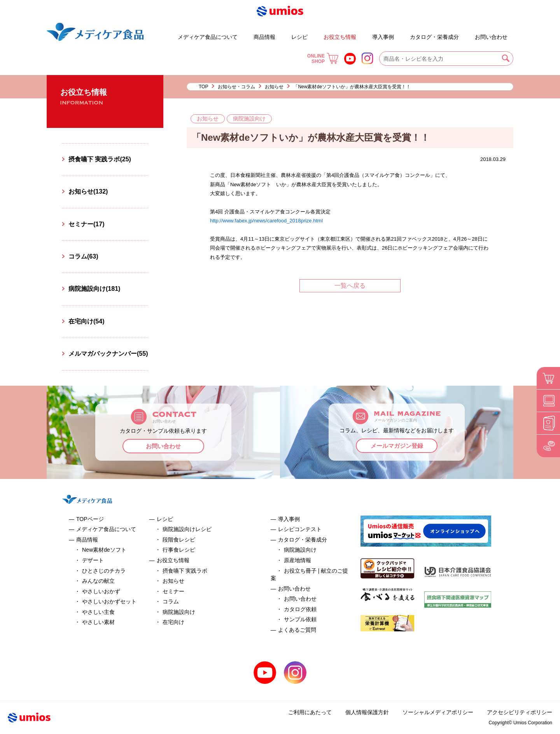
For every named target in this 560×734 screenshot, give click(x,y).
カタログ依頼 (300, 609)
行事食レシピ (179, 550)
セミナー (173, 591)
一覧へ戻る (350, 286)
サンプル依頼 (300, 619)
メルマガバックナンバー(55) (108, 354)
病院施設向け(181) (94, 289)
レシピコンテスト (300, 529)
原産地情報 (297, 560)
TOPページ (90, 519)
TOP (203, 87)
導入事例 (383, 37)
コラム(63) (83, 256)
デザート (155, 33)
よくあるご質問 (468, 33)
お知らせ (274, 87)
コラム (171, 601)
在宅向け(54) (86, 321)
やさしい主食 (98, 612)
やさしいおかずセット (109, 601)
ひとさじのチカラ (104, 571)
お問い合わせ (491, 37)
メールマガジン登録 (397, 446)
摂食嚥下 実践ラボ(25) (100, 159)
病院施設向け (179, 612)
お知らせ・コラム (236, 87)
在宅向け (173, 622)
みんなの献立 (98, 581)
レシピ (299, 37)
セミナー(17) (86, 224)
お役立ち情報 (340, 37)
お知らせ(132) (88, 191)
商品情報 (264, 37)
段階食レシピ (179, 540)
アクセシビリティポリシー (520, 712)
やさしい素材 (98, 622)
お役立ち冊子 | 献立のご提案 (404, 33)
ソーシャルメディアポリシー (438, 712)
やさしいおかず (101, 591)
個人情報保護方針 (367, 712)
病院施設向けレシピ (187, 529)
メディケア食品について (208, 37)
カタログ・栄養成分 (434, 37)
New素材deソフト (104, 550)
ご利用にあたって (310, 712)
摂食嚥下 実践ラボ (185, 571)
